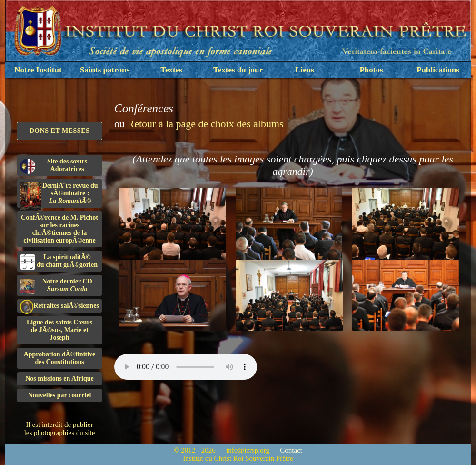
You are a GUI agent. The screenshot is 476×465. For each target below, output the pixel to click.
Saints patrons (105, 70)
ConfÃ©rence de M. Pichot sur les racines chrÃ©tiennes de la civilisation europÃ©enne (59, 229)
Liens (305, 70)
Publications (438, 70)
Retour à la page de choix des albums (206, 124)
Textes (171, 70)
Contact (291, 450)
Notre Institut (38, 70)
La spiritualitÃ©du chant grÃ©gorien (59, 262)
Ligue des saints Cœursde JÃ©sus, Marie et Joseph (59, 330)
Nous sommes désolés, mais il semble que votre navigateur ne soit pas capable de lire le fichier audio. (186, 367)
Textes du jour (238, 70)
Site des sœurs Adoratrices (54, 166)
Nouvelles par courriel (60, 395)
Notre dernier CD (56, 286)
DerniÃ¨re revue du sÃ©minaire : (59, 195)
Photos (371, 70)
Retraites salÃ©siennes (59, 306)
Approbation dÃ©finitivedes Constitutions (60, 358)
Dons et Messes (60, 131)
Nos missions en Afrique (59, 379)
